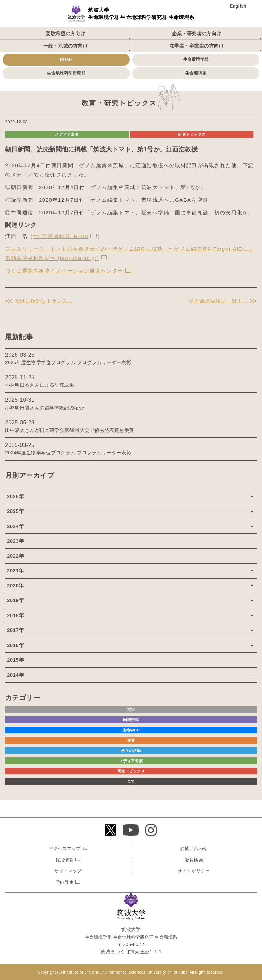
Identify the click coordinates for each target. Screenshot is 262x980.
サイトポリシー (194, 871)
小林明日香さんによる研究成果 (40, 385)
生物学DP (131, 730)
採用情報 (65, 860)
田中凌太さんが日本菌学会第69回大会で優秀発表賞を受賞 (70, 430)
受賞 (131, 740)
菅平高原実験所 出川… (218, 301)
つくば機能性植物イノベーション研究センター (64, 271)
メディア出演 (67, 134)
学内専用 (65, 882)
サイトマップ (68, 871)
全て (131, 781)
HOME (66, 60)
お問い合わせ (194, 849)
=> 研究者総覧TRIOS (61, 236)
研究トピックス (192, 134)
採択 (131, 710)
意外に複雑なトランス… (44, 301)
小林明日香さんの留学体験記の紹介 (45, 408)
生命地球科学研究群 (66, 73)
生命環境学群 (196, 59)
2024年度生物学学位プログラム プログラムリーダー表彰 (68, 453)
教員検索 (194, 860)
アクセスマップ (64, 849)
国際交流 (131, 720)
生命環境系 (196, 73)
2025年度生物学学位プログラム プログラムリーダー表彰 (68, 362)
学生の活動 (131, 751)
